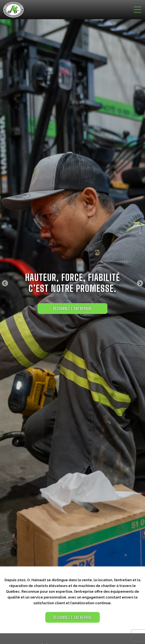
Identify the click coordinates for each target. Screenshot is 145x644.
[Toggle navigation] (138, 10)
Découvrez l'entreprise (72, 617)
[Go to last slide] (5, 283)
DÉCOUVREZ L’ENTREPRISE (72, 309)
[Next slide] (140, 283)
